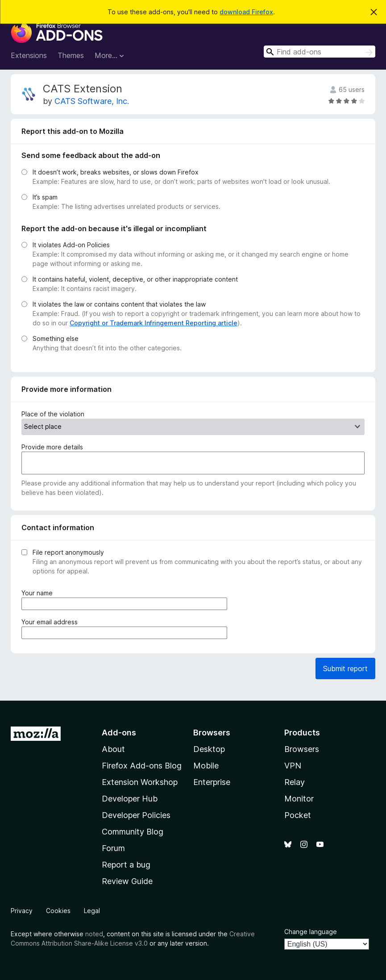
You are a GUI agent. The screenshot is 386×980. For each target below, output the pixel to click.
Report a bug (126, 865)
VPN (293, 766)
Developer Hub (130, 799)
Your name (39, 593)
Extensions (29, 55)
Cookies (58, 911)
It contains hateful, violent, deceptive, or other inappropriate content (135, 279)
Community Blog (133, 832)
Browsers (302, 749)
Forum (113, 848)
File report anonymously (68, 552)
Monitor (299, 799)
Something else (56, 338)
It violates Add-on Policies (71, 245)
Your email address (51, 622)
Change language (311, 932)
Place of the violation (53, 414)
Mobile (206, 766)
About (113, 749)
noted (94, 934)
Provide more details (52, 447)
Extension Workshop (140, 782)
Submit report (345, 669)
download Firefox (246, 12)
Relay (295, 782)
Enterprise (212, 782)
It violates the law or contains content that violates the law (119, 304)
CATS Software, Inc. (92, 101)
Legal (92, 911)
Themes (71, 55)
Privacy (22, 911)
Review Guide (127, 881)
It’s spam (45, 197)
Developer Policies (136, 815)
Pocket (298, 815)
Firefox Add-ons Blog (142, 766)
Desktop (209, 749)
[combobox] (320, 52)
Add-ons (119, 733)
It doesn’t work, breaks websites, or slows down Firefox (116, 172)
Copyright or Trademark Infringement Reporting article (154, 323)
